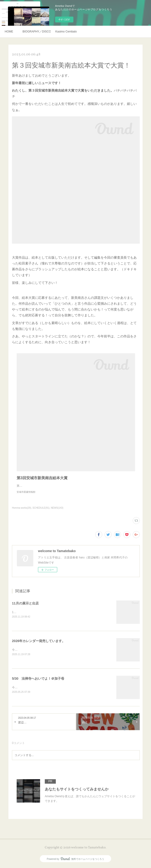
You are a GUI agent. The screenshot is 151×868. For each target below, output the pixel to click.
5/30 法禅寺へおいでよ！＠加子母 (38, 679)
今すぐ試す (64, 20)
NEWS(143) (57, 508)
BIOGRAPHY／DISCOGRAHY (37, 32)
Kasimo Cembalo (66, 32)
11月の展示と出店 (25, 603)
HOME (9, 32)
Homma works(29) (22, 508)
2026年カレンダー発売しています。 (39, 641)
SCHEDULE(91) (41, 508)
